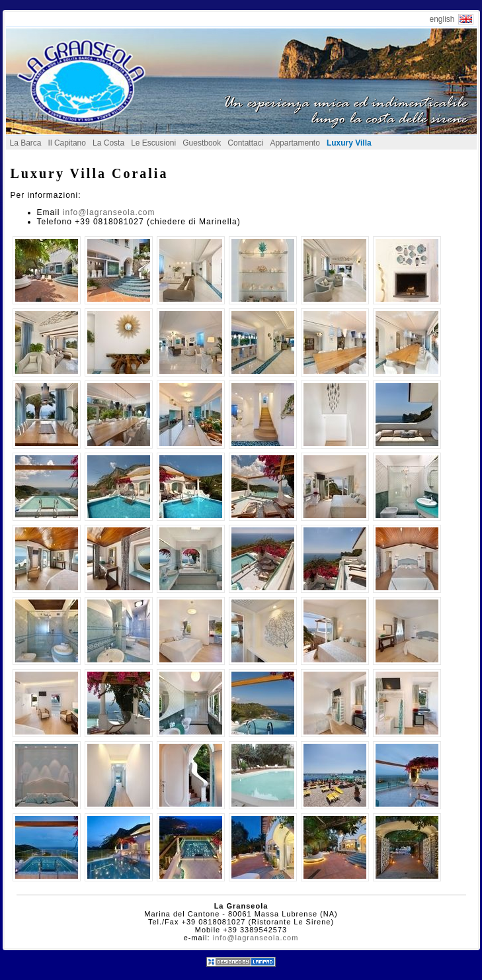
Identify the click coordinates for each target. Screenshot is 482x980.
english (442, 19)
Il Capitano (67, 143)
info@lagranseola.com (109, 212)
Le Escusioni (153, 143)
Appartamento (295, 143)
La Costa (108, 143)
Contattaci (245, 143)
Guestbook (202, 143)
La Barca (26, 143)
